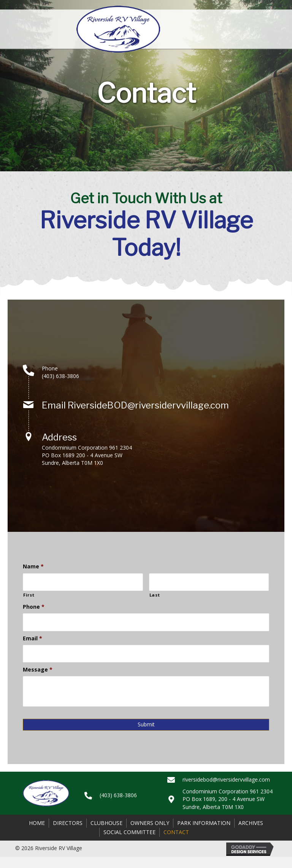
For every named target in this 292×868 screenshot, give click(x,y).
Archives (251, 823)
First (29, 595)
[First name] (83, 582)
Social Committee (129, 832)
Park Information (204, 823)
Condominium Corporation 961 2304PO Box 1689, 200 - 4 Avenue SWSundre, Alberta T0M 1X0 (228, 799)
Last (155, 595)
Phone (34, 607)
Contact (176, 832)
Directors (68, 823)
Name (33, 567)
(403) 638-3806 (60, 376)
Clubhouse (106, 823)
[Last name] (209, 582)
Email (33, 638)
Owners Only (150, 823)
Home (37, 823)
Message (38, 670)
